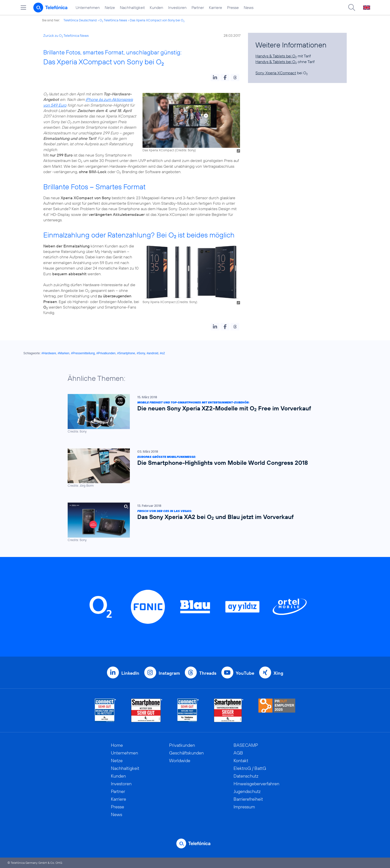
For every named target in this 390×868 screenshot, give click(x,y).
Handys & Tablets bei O (276, 56)
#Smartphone (126, 353)
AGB (238, 753)
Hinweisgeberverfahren (256, 784)
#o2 (162, 353)
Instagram (169, 673)
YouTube (245, 673)
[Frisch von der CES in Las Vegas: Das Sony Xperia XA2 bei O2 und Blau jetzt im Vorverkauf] (193, 522)
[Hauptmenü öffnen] (23, 7)
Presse (233, 7)
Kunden (156, 7)
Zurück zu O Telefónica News (66, 36)
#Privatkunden (106, 353)
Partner (198, 7)
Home (117, 745)
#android (152, 353)
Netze (110, 7)
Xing (278, 673)
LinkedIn (130, 673)
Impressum (244, 807)
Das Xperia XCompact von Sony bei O (157, 20)
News (249, 7)
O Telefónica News (113, 20)
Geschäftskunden (186, 753)
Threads (208, 673)
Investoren (177, 7)
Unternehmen (88, 7)
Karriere (216, 7)
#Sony (141, 353)
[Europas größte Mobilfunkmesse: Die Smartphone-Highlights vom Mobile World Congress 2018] (193, 468)
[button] (215, 78)
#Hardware (49, 353)
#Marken (64, 353)
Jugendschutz (247, 791)
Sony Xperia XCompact (276, 73)
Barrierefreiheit (248, 799)
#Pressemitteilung (83, 353)
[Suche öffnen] (352, 7)
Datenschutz (246, 776)
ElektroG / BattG (250, 768)
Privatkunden (182, 745)
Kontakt (241, 761)
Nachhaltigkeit (132, 7)
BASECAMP (246, 745)
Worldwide (180, 761)
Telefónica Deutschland (80, 20)
